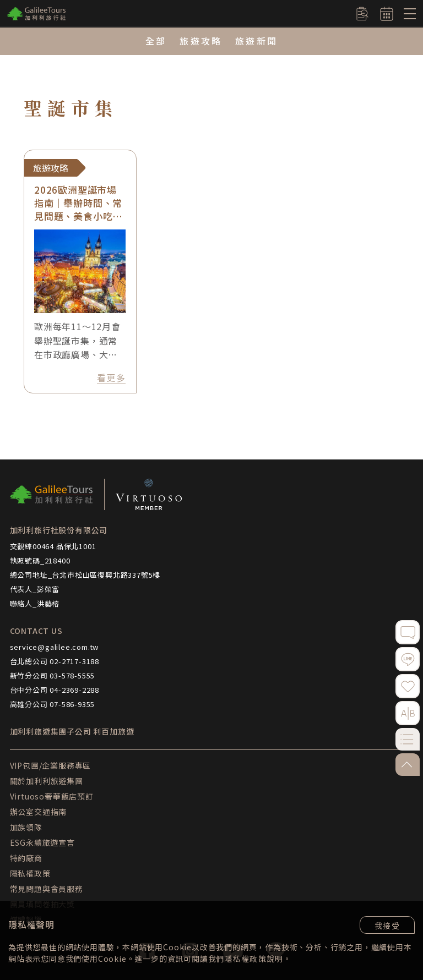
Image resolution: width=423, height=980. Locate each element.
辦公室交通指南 (39, 812)
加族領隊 (26, 827)
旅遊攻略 (201, 41)
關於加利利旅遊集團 (47, 781)
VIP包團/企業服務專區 (51, 765)
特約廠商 (26, 858)
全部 (156, 41)
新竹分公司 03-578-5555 (53, 675)
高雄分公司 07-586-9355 (53, 704)
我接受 (387, 926)
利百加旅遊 (113, 732)
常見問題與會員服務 (47, 889)
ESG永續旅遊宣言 (42, 842)
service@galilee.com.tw (55, 647)
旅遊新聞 (256, 41)
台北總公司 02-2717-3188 (55, 661)
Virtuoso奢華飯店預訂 (52, 796)
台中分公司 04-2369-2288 (55, 690)
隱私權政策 (245, 959)
